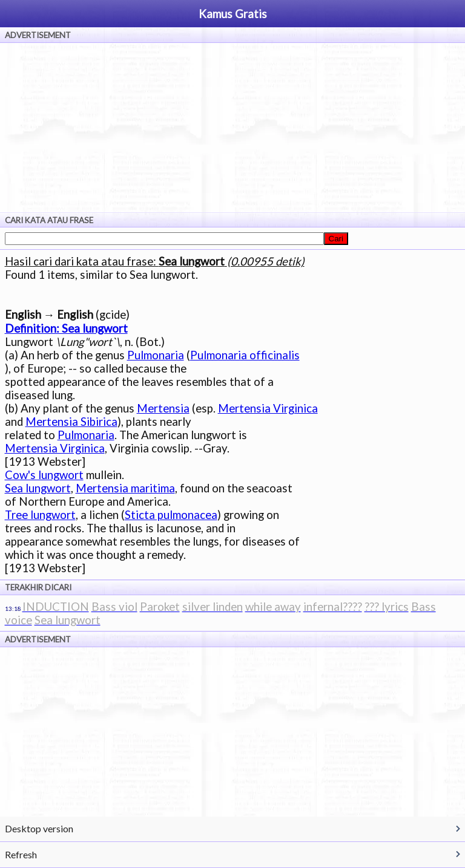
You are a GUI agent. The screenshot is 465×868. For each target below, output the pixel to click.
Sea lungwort (38, 488)
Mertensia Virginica (268, 408)
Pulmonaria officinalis (245, 355)
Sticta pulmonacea (171, 515)
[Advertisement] (232, 128)
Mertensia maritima (125, 488)
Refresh (21, 854)
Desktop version (39, 828)
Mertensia (163, 408)
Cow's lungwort (44, 475)
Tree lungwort (40, 515)
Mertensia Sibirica (71, 422)
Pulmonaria (156, 355)
